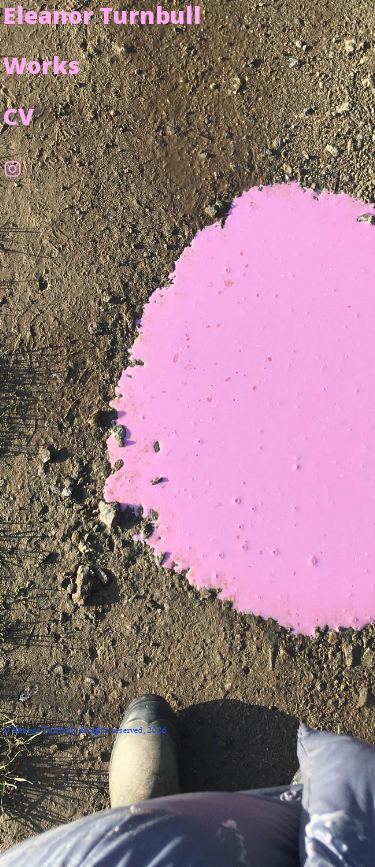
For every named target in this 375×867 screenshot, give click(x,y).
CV (18, 116)
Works (41, 65)
